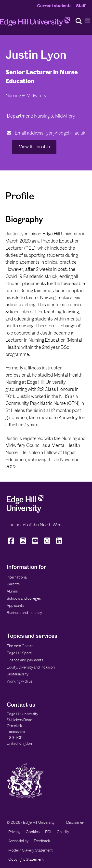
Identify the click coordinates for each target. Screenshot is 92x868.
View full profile (34, 147)
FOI (48, 832)
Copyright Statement (26, 859)
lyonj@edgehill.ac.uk (65, 133)
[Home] (35, 23)
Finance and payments (25, 660)
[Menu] (88, 21)
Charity (63, 832)
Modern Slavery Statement (31, 850)
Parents (13, 584)
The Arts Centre (20, 646)
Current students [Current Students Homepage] (54, 6)
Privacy (14, 832)
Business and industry (24, 613)
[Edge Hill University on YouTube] (35, 544)
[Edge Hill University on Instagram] (23, 544)
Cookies (33, 832)
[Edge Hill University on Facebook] (12, 544)
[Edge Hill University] (25, 511)
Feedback (42, 841)
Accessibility (18, 841)
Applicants (15, 605)
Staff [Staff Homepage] (81, 6)
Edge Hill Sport (19, 653)
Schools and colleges (24, 598)
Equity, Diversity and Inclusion (31, 667)
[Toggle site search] (79, 22)
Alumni (12, 591)
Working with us (20, 681)
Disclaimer (75, 822)
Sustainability (18, 674)
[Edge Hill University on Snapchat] (47, 544)
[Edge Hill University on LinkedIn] (59, 544)
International (17, 577)
